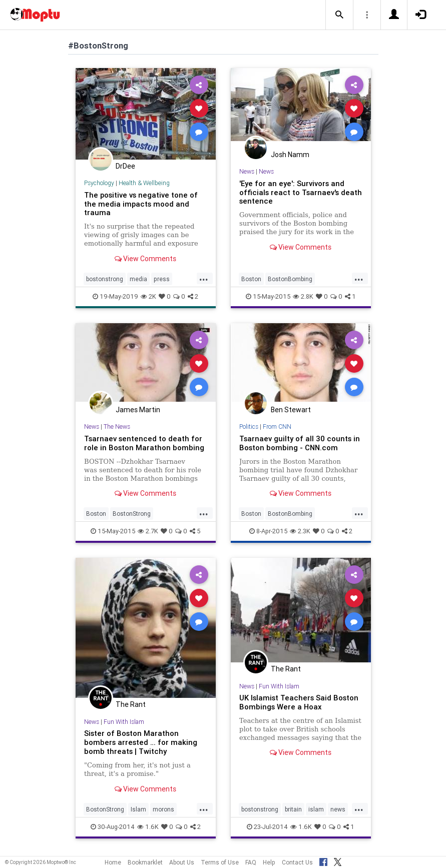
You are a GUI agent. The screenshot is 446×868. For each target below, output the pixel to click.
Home (113, 862)
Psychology (99, 183)
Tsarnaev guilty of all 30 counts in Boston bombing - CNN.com (300, 443)
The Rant (131, 704)
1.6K (148, 827)
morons (163, 809)
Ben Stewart (291, 410)
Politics (249, 426)
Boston (251, 279)
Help (269, 862)
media (138, 279)
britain (293, 809)
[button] (339, 15)
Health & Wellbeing (144, 183)
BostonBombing (290, 279)
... (204, 278)
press (162, 279)
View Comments (145, 259)
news (338, 809)
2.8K (303, 296)
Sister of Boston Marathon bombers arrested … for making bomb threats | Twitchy (141, 742)
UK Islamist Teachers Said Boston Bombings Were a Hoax (299, 702)
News (247, 171)
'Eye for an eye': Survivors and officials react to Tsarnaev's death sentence (301, 192)
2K (148, 296)
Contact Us (297, 862)
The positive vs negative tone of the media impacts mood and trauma (141, 204)
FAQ (251, 862)
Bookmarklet (145, 862)
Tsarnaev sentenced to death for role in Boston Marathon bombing (144, 443)
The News (117, 426)
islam (316, 809)
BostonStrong (132, 514)
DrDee (125, 166)
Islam (138, 809)
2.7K (148, 531)
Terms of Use (220, 862)
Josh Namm (290, 155)
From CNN (277, 426)
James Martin (138, 410)
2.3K (300, 531)
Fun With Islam (124, 722)
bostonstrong (105, 279)
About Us (182, 862)
